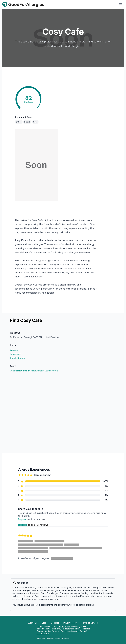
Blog (44, 623)
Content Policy (43, 633)
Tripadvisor (15, 354)
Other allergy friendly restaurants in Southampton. (34, 371)
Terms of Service (44, 631)
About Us (33, 623)
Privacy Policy (70, 623)
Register (22, 519)
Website (14, 350)
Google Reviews (18, 358)
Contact (55, 623)
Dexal (59, 638)
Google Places (64, 627)
